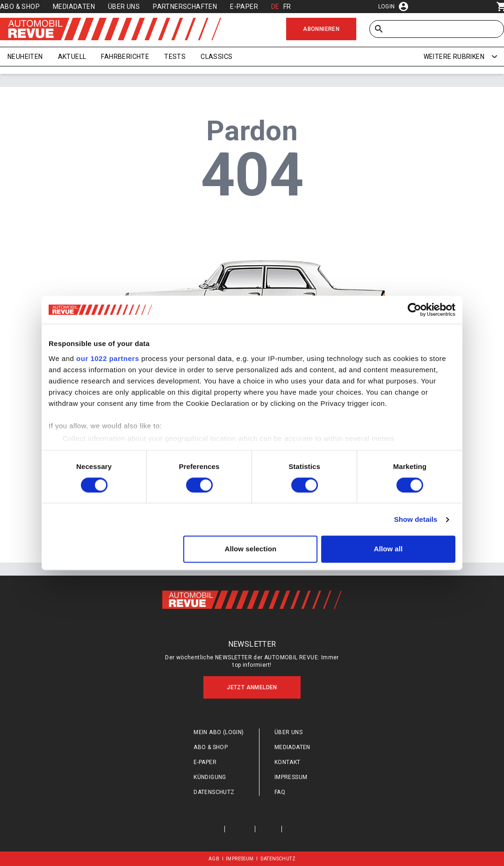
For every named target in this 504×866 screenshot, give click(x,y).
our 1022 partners (108, 358)
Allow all (389, 549)
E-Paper (244, 7)
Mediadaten (74, 7)
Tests (175, 57)
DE (275, 7)
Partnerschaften (185, 7)
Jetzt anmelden (252, 687)
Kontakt (288, 762)
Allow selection (251, 549)
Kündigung (210, 777)
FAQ (280, 792)
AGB (214, 859)
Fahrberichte (125, 57)
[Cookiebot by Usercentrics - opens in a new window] (414, 310)
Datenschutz (214, 792)
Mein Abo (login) (219, 732)
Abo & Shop (20, 7)
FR (287, 7)
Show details (416, 519)
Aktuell (72, 57)
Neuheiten (25, 57)
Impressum (291, 777)
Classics (216, 57)
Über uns (124, 7)
